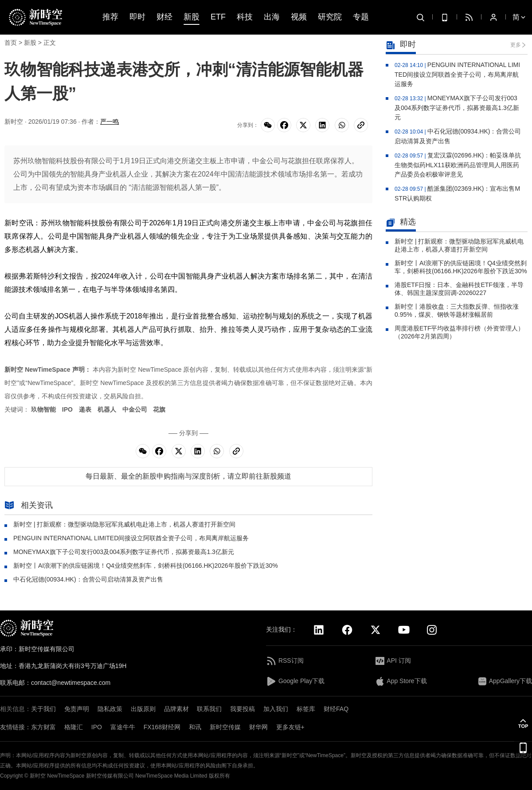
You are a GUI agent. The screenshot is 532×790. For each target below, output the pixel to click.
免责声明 (77, 709)
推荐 (110, 17)
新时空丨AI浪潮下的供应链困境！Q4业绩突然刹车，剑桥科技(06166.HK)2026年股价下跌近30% (146, 566)
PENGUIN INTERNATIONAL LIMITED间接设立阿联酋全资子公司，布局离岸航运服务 (131, 538)
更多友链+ (290, 727)
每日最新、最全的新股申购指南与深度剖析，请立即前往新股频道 (188, 476)
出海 (272, 17)
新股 (192, 17)
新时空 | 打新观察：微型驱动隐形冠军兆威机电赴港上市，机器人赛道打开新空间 (124, 524)
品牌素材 (176, 709)
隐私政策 (110, 709)
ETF (218, 17)
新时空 (38, 776)
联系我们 (209, 709)
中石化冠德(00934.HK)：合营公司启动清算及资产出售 (88, 579)
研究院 (330, 17)
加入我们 (276, 709)
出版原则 (143, 709)
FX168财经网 (162, 727)
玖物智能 (43, 409)
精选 (401, 222)
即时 (137, 17)
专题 (361, 17)
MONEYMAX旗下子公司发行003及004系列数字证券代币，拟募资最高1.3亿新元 (124, 552)
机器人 (107, 409)
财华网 (258, 727)
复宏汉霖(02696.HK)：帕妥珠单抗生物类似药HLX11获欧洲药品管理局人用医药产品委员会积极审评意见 (458, 165)
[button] (523, 723)
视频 (299, 17)
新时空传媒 (225, 727)
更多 (516, 45)
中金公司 (135, 409)
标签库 (306, 709)
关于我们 (43, 709)
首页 (11, 43)
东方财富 (43, 727)
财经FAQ (336, 709)
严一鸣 (110, 122)
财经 (164, 17)
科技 (245, 17)
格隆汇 (74, 727)
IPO (67, 409)
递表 (85, 409)
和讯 (195, 727)
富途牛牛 (123, 727)
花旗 (159, 409)
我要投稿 (243, 709)
